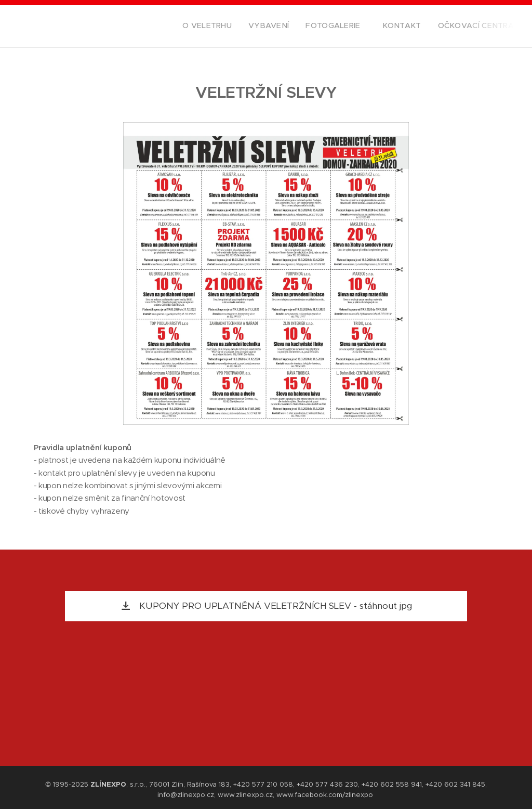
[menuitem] (445, 27)
